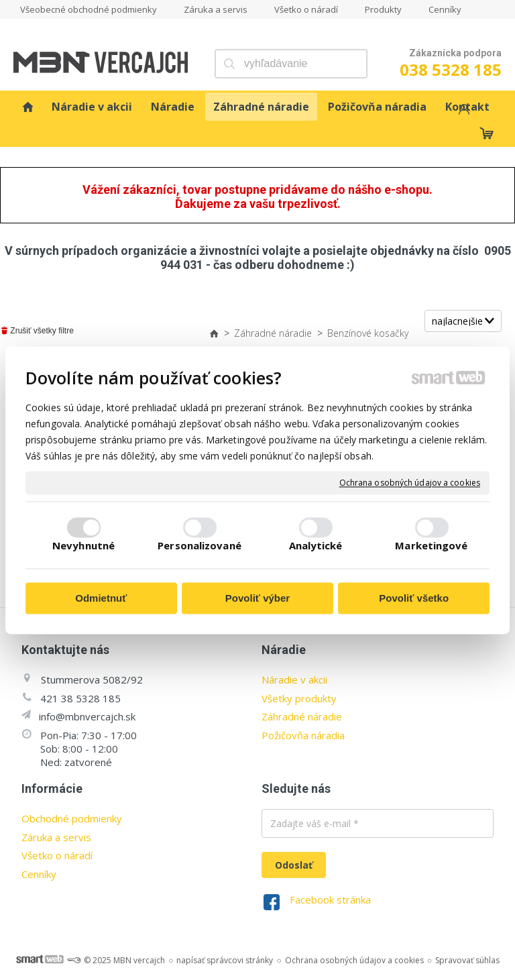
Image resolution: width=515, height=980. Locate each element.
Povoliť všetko (414, 599)
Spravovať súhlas (467, 960)
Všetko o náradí (57, 855)
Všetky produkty (299, 698)
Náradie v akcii (294, 679)
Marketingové (431, 545)
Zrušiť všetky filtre (37, 331)
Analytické (316, 545)
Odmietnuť (101, 599)
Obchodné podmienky (72, 818)
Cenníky (39, 874)
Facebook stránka (330, 900)
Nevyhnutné (83, 545)
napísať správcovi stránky (225, 960)
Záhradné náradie (302, 716)
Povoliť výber (257, 599)
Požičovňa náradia (303, 735)
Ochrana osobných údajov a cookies (410, 483)
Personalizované (199, 545)
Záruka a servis (56, 837)
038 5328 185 (451, 69)
